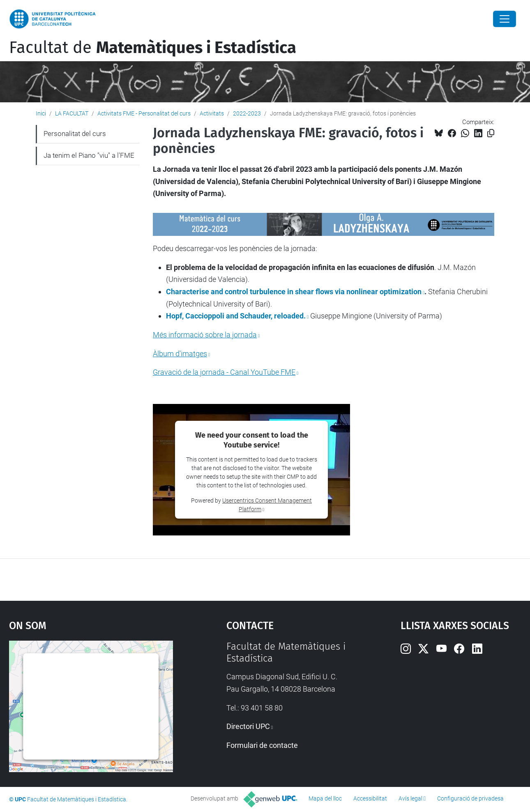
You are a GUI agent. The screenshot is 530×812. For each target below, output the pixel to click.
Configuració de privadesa (470, 798)
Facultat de (153, 48)
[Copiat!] (491, 133)
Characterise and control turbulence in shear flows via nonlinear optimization (294, 292)
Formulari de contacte (262, 745)
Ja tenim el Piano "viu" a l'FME (89, 155)
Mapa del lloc (325, 798)
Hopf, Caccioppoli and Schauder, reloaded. (236, 316)
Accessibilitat (370, 798)
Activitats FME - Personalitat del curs (144, 113)
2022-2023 (247, 113)
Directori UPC (248, 726)
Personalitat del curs (75, 134)
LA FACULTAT (72, 113)
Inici (41, 113)
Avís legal (410, 798)
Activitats (212, 113)
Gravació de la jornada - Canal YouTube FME (224, 372)
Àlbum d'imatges (180, 354)
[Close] (505, 19)
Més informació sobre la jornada (205, 335)
